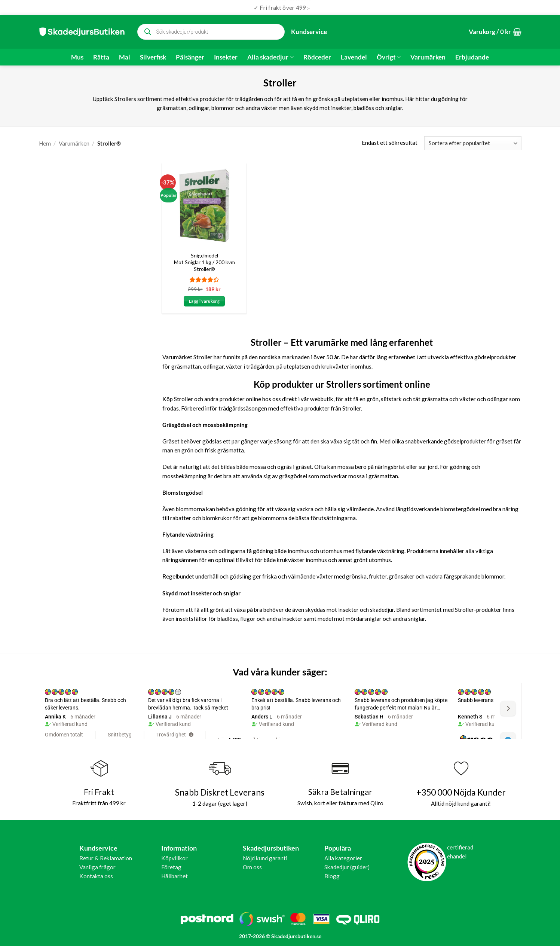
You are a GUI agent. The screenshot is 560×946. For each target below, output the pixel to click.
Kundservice (309, 32)
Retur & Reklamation (106, 858)
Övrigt (389, 57)
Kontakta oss (96, 876)
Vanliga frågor (97, 867)
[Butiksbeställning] (473, 143)
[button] (495, 32)
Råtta (101, 57)
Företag (171, 867)
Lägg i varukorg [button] (204, 301)
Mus (77, 57)
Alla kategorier (343, 858)
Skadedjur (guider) (347, 867)
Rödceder (317, 57)
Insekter (226, 57)
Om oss (252, 867)
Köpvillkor (175, 858)
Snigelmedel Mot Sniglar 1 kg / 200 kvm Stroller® (204, 262)
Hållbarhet (175, 876)
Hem (45, 143)
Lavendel (354, 57)
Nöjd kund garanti (265, 858)
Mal (125, 57)
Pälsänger (190, 57)
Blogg (332, 876)
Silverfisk (153, 57)
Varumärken (428, 57)
